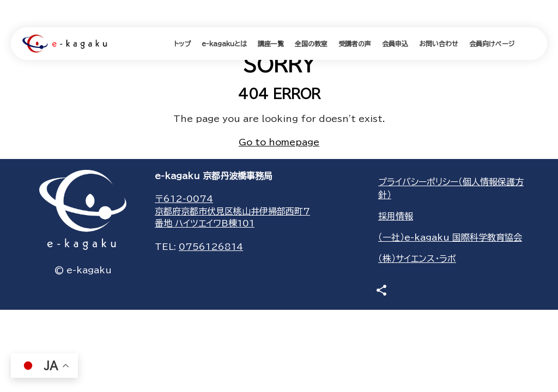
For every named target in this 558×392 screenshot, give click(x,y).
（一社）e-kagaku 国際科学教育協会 (450, 237)
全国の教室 (311, 44)
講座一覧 (271, 44)
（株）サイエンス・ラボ (417, 259)
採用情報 (396, 216)
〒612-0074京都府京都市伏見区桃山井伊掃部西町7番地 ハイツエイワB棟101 (232, 211)
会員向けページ (492, 44)
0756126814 (211, 247)
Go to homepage (279, 142)
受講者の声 (355, 44)
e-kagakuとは (224, 44)
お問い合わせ (439, 44)
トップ (182, 44)
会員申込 (395, 44)
